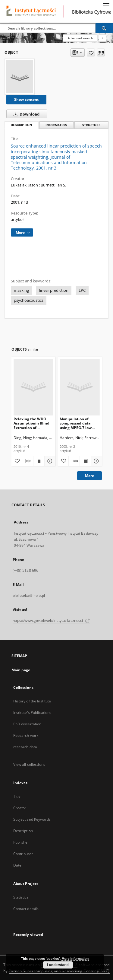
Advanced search (80, 38)
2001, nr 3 (19, 202)
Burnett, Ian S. (53, 185)
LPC (82, 290)
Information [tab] (56, 125)
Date (17, 865)
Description (23, 831)
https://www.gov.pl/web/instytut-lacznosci (51, 620)
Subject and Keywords (32, 819)
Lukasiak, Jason (24, 185)
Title (17, 796)
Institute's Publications (32, 713)
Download (25, 114)
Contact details (26, 909)
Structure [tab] (91, 125)
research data (25, 747)
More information (75, 959)
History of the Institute (32, 701)
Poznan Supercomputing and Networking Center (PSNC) (59, 971)
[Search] (104, 28)
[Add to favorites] (91, 52)
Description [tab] (21, 125)
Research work (26, 735)
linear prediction (54, 290)
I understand (58, 965)
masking (21, 290)
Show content (26, 99)
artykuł (17, 220)
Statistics (21, 897)
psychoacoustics (29, 300)
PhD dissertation (27, 724)
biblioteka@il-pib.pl (29, 595)
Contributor (23, 854)
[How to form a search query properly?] (102, 38)
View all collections (29, 764)
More (89, 476)
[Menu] (106, 5)
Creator (20, 808)
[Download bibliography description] (28, 461)
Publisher (21, 842)
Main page (21, 670)
